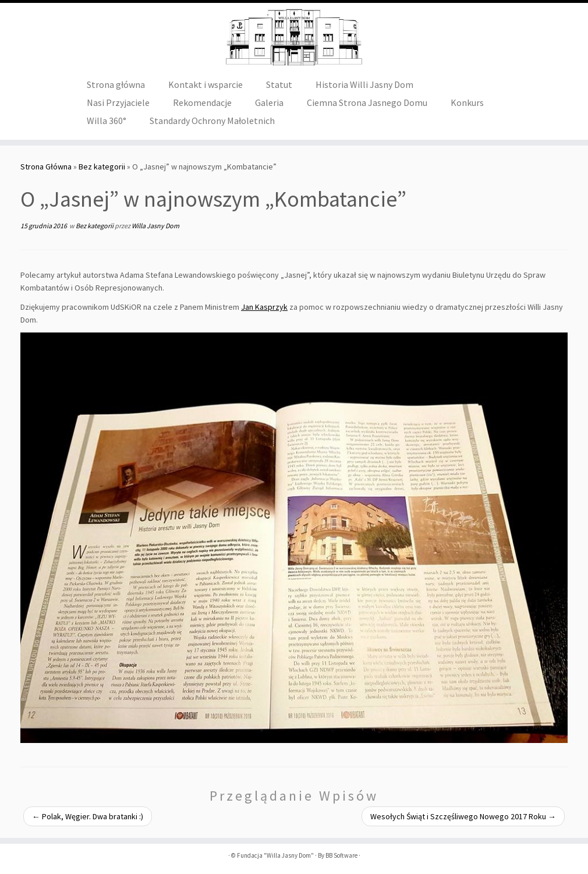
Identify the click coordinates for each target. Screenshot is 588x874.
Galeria (269, 102)
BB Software (341, 855)
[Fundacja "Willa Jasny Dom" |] (294, 38)
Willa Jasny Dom (155, 226)
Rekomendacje (202, 102)
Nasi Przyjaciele (118, 102)
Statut (279, 84)
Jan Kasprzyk (264, 307)
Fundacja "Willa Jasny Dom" (275, 855)
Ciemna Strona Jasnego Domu (367, 102)
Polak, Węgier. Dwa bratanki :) (88, 816)
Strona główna (116, 84)
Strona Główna (46, 167)
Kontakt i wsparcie (206, 84)
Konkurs (467, 102)
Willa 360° (107, 121)
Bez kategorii (102, 167)
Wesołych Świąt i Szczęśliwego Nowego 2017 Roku (463, 816)
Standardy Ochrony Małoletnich (212, 121)
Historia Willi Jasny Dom (364, 84)
